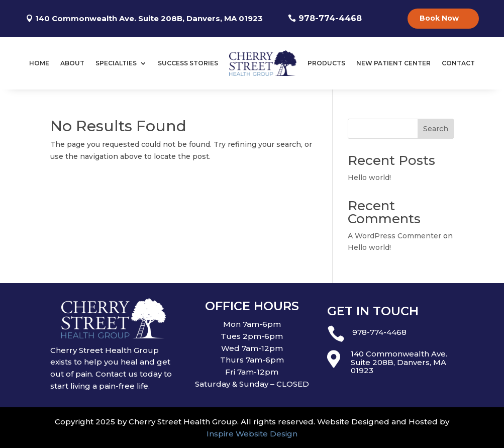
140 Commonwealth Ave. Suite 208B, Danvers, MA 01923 (149, 18)
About (72, 63)
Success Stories (188, 63)
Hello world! (369, 177)
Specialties (116, 63)
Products (326, 63)
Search (436, 129)
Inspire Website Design (252, 434)
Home (39, 63)
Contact (458, 63)
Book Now (439, 18)
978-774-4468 (330, 18)
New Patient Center (393, 63)
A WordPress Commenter (394, 236)
